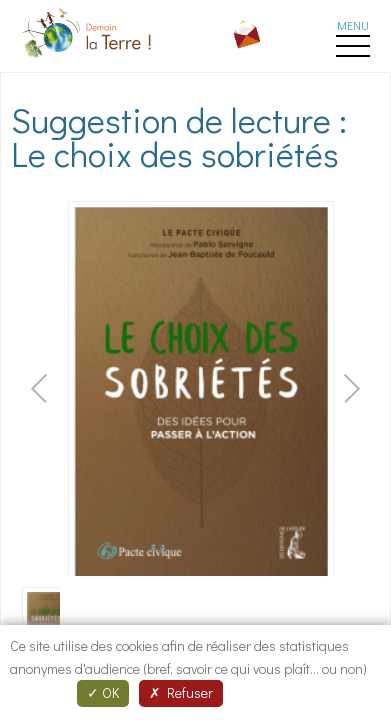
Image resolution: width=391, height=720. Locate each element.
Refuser (181, 692)
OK (103, 692)
